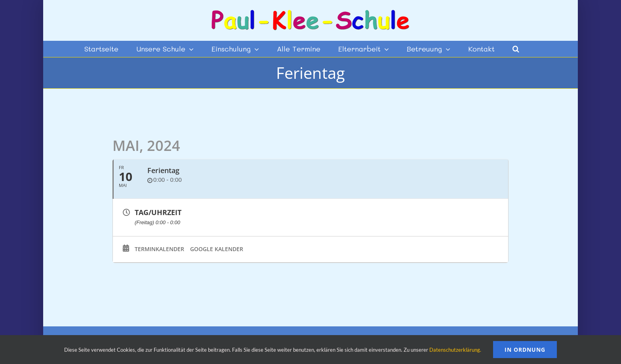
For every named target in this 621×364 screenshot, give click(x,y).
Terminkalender (159, 249)
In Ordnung (525, 350)
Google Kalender (217, 249)
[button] (516, 49)
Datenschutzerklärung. (455, 350)
